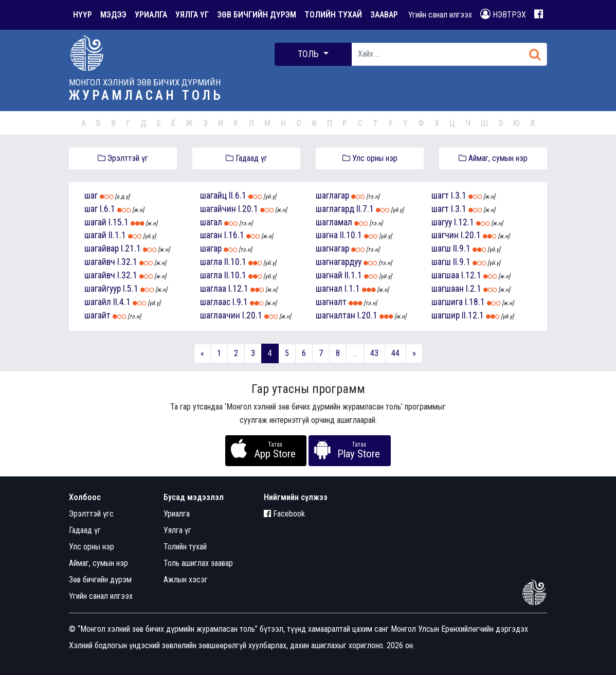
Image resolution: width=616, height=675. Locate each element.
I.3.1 (459, 196)
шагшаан (448, 289)
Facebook (284, 514)
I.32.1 (127, 262)
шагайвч (100, 262)
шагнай (329, 275)
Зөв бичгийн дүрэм (100, 580)
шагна (327, 235)
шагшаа (445, 275)
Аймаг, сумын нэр (493, 158)
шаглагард (335, 209)
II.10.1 (235, 262)
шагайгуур (103, 289)
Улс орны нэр (370, 158)
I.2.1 (474, 289)
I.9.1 (240, 302)
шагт (440, 196)
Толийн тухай (185, 547)
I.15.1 (119, 222)
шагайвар (102, 248)
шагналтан (336, 315)
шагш (441, 248)
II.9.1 (462, 248)
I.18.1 (475, 302)
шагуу (442, 222)
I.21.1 (131, 248)
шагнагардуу (339, 262)
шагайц (213, 196)
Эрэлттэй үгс (91, 514)
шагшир (446, 315)
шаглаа (213, 289)
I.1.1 (352, 289)
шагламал (334, 222)
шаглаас (215, 302)
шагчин (445, 235)
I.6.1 (107, 209)
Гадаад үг (247, 158)
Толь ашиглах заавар (198, 563)
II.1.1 (117, 235)
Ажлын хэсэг (186, 580)
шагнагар (332, 248)
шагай (95, 222)
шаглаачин (220, 315)
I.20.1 (248, 209)
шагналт (331, 302)
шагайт (97, 315)
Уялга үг (177, 530)
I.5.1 (131, 289)
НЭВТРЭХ (503, 14)
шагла (211, 262)
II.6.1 (238, 196)
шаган (211, 235)
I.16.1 (234, 235)
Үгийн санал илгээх (440, 15)
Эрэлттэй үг (123, 158)
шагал (211, 222)
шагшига (447, 302)
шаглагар (332, 196)
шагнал (329, 289)
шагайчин (218, 209)
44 (395, 353)
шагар (211, 248)
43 (374, 353)
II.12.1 (473, 315)
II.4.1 (122, 302)
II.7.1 (365, 209)
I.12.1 (238, 289)
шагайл (98, 302)
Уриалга (177, 514)
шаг (91, 196)
